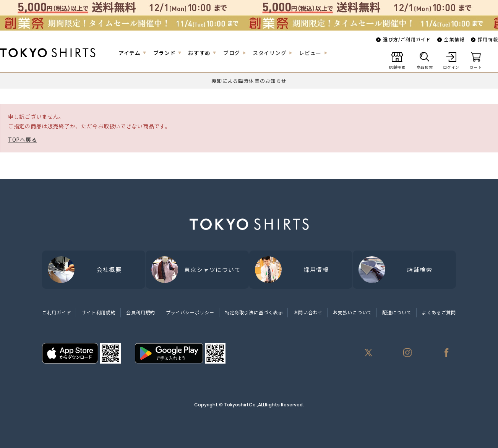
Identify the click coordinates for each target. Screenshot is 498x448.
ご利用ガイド (57, 312)
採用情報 (488, 39)
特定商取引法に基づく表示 (254, 312)
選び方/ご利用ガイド (407, 39)
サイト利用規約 (99, 312)
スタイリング (269, 53)
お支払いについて (352, 312)
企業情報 (454, 39)
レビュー (310, 53)
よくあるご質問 (439, 312)
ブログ (232, 53)
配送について (397, 312)
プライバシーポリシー (190, 312)
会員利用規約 (141, 312)
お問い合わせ (308, 312)
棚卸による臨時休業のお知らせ (249, 81)
